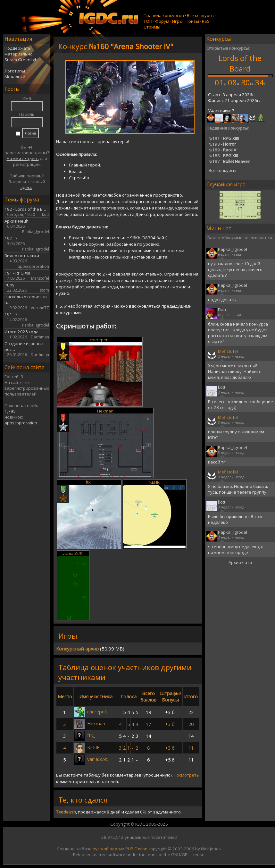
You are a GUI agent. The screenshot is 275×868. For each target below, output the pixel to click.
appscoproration (21, 423)
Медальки (15, 77)
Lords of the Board (240, 63)
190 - (222, 144)
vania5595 (73, 553)
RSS (206, 21)
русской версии (108, 849)
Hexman (105, 411)
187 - (229, 161)
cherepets (100, 340)
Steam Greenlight (22, 60)
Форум (162, 21)
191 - (224, 138)
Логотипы (15, 71)
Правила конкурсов (164, 15)
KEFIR (154, 482)
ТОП (148, 21)
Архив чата (240, 562)
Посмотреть (186, 775)
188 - (223, 156)
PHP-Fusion (136, 849)
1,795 (10, 411)
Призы (192, 21)
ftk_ (89, 482)
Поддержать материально (19, 51)
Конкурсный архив (77, 649)
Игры (177, 21)
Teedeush (66, 812)
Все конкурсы (201, 15)
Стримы (152, 27)
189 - (222, 150)
